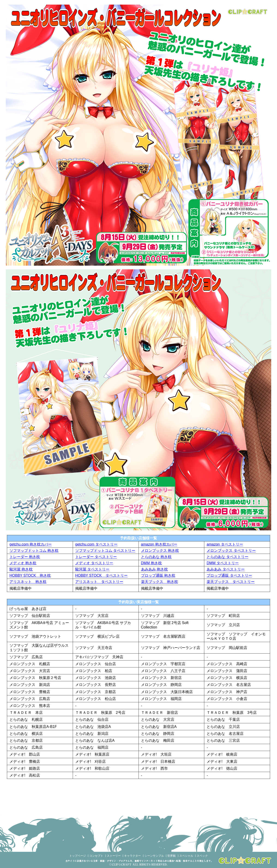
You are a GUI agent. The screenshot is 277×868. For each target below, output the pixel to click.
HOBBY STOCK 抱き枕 (30, 575)
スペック (202, 856)
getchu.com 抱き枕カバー (31, 544)
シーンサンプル (154, 856)
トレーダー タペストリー (96, 557)
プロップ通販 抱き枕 (158, 575)
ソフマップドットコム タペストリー (105, 551)
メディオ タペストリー (94, 563)
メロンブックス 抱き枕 (160, 551)
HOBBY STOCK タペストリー (101, 575)
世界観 (172, 856)
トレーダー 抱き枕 (25, 557)
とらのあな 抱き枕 (156, 557)
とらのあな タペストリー (227, 557)
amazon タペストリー (225, 544)
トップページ (78, 856)
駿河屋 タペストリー (92, 569)
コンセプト (96, 856)
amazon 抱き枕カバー (159, 544)
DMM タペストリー (223, 563)
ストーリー (114, 856)
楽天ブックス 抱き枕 (160, 582)
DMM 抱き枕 (152, 563)
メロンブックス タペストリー (231, 551)
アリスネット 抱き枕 (28, 582)
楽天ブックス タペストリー (231, 582)
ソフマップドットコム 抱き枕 (34, 551)
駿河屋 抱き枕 (21, 569)
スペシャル (186, 856)
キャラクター (132, 856)
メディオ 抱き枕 (23, 563)
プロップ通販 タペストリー (229, 575)
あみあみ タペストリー (226, 569)
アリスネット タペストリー (99, 582)
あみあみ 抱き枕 (154, 569)
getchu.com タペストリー (96, 544)
